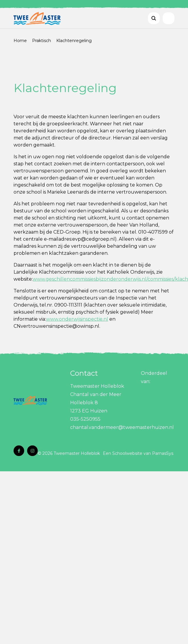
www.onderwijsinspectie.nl (77, 319)
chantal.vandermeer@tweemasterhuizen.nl (122, 427)
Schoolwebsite (127, 453)
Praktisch (42, 41)
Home (20, 41)
